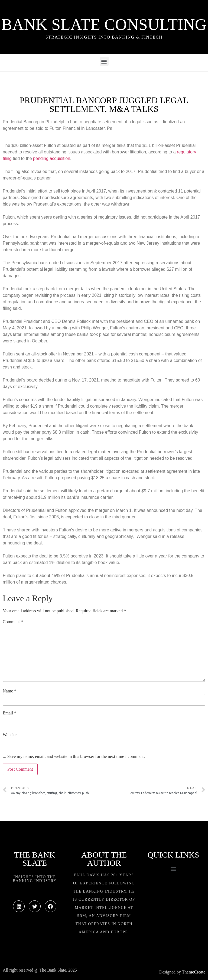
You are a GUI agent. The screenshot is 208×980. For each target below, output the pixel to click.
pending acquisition (52, 158)
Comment (13, 622)
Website (10, 735)
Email (9, 713)
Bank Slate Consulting (104, 24)
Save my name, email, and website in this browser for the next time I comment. (76, 757)
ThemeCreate (194, 972)
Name (9, 691)
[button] (104, 61)
